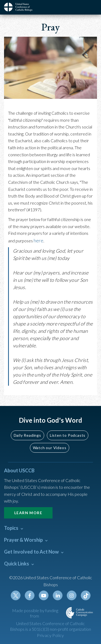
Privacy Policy (50, 635)
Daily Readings (27, 435)
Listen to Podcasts (68, 435)
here (39, 240)
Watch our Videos (50, 448)
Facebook (30, 595)
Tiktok (86, 595)
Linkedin (58, 595)
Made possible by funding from (35, 613)
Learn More (28, 513)
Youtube (44, 595)
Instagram (72, 595)
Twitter (16, 595)
